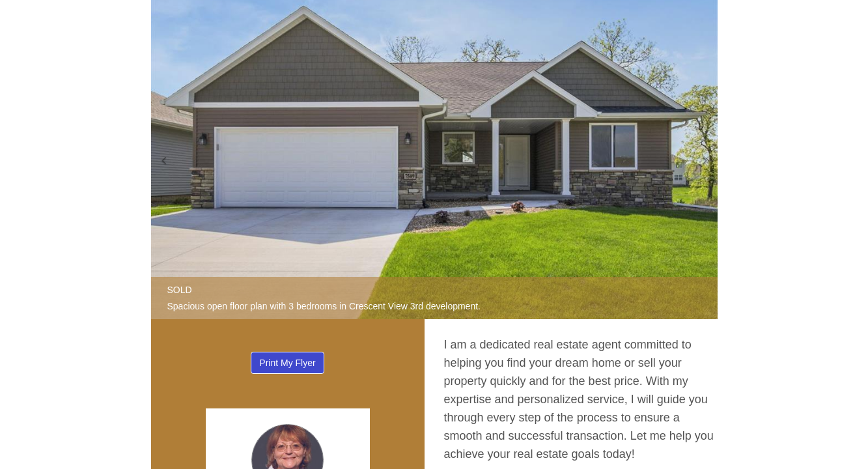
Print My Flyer (287, 363)
